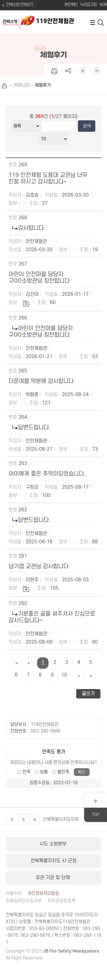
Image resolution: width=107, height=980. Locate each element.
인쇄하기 (54, 70)
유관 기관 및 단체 (53, 878)
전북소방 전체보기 (17, 5)
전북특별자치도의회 (61, 819)
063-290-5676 (35, 935)
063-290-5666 (46, 731)
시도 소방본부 (54, 844)
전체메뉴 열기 (92, 22)
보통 (44, 772)
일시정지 (35, 819)
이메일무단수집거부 (24, 901)
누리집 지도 (89, 5)
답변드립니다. (30, 428)
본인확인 (71, 5)
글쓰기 (88, 694)
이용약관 (14, 894)
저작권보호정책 (61, 901)
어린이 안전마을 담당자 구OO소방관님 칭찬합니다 (39, 278)
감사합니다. (27, 228)
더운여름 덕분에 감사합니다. (42, 381)
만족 (27, 772)
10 (64, 675)
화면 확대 (83, 70)
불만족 (63, 772)
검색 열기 (101, 22)
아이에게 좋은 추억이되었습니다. (47, 474)
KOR (103, 5)
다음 (23, 819)
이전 (11, 819)
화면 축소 (97, 70)
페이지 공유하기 (68, 70)
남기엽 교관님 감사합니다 (39, 566)
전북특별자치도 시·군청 (53, 861)
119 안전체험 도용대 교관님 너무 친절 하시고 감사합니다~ (49, 178)
